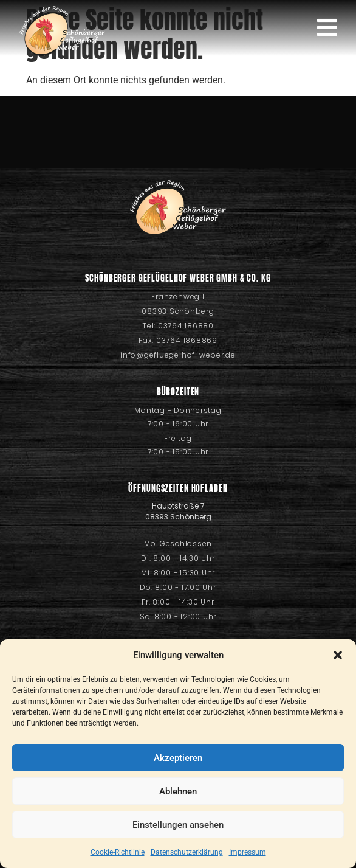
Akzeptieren (178, 758)
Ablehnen (178, 791)
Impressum (248, 852)
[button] (338, 655)
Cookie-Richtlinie (118, 852)
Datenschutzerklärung (187, 852)
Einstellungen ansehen (178, 825)
